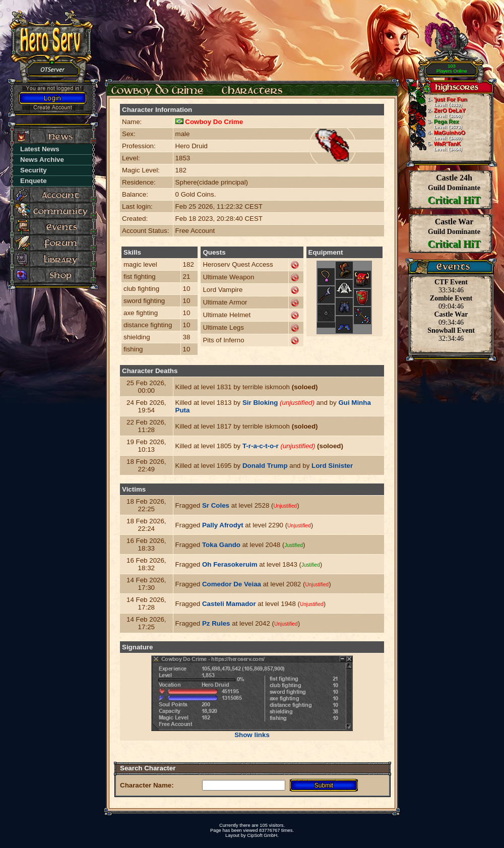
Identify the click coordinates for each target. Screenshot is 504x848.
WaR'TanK (435, 146)
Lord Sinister (332, 466)
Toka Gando (221, 545)
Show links (252, 735)
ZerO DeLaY (437, 113)
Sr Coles (216, 505)
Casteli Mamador (229, 604)
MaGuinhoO (437, 135)
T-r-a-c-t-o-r (261, 446)
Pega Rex (435, 124)
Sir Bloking (260, 403)
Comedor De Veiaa (232, 584)
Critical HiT (454, 200)
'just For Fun (438, 102)
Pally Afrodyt (223, 525)
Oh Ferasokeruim (230, 564)
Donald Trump (265, 466)
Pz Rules (216, 623)
